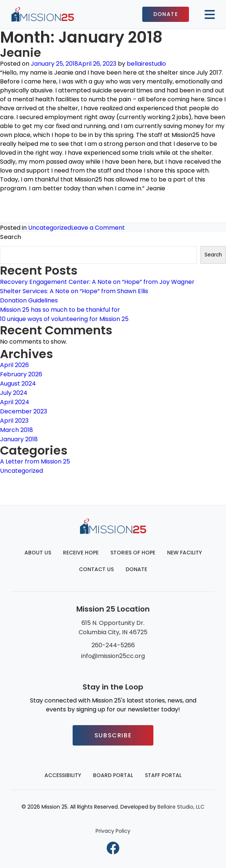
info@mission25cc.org (113, 656)
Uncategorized (50, 228)
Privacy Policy (113, 831)
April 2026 (14, 365)
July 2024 (14, 393)
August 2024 (18, 384)
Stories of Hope (133, 553)
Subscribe (113, 735)
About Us (38, 553)
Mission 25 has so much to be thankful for (60, 310)
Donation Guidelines (29, 300)
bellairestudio (146, 64)
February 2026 (21, 374)
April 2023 (14, 421)
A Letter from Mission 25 (35, 461)
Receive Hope (81, 553)
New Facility (185, 553)
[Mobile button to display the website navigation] (207, 14)
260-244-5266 (113, 645)
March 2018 (16, 430)
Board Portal (113, 775)
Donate (166, 14)
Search (11, 237)
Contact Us (96, 569)
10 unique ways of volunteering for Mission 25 (64, 319)
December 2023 (24, 411)
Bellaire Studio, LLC (181, 807)
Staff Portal (163, 775)
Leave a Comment (98, 228)
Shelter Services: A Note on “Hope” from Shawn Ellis (74, 291)
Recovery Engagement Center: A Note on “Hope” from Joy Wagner (97, 282)
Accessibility (63, 775)
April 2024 (15, 402)
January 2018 (19, 439)
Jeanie (21, 53)
